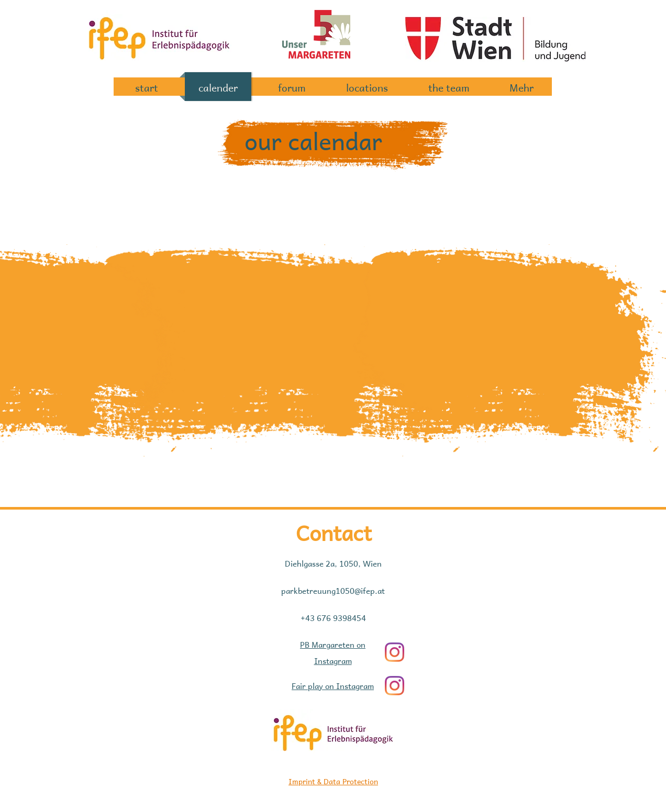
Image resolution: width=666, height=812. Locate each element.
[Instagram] (395, 652)
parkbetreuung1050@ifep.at (333, 590)
